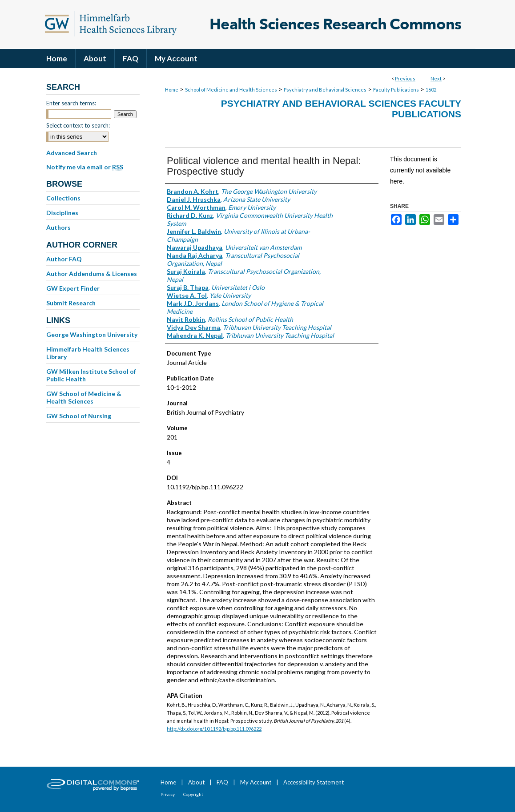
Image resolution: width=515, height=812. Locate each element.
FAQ (222, 782)
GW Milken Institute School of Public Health (91, 375)
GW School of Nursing (79, 416)
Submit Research (71, 303)
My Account (256, 782)
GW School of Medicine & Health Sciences (84, 397)
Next (436, 78)
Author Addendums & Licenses (92, 274)
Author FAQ (64, 259)
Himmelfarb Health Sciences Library (88, 353)
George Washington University (92, 334)
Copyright (193, 794)
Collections (63, 198)
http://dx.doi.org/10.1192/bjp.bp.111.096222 (214, 729)
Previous (405, 78)
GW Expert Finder (73, 288)
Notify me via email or (85, 167)
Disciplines (62, 213)
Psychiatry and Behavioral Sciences (325, 90)
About (196, 782)
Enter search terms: (71, 103)
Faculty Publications (396, 90)
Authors (58, 227)
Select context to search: (78, 125)
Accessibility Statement (314, 782)
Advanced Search (72, 153)
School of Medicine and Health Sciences (231, 90)
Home (172, 90)
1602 (431, 90)
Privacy (168, 794)
